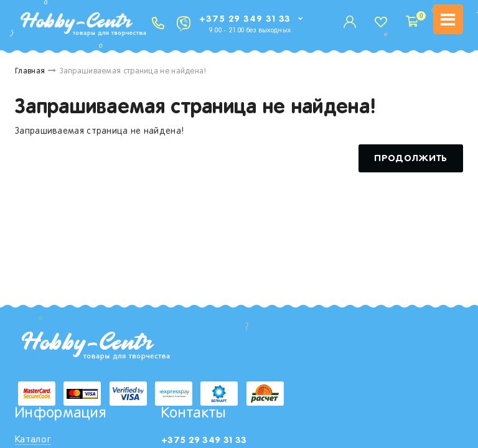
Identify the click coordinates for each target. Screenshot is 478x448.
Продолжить (411, 158)
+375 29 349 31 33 (245, 19)
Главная (30, 72)
